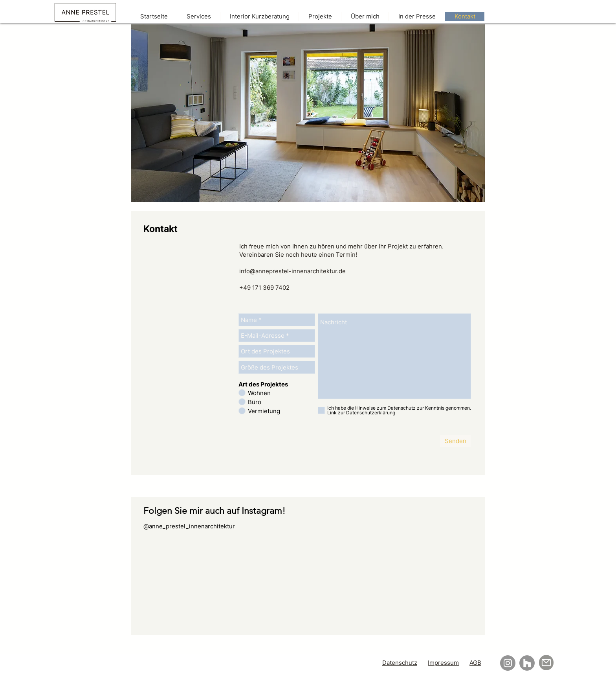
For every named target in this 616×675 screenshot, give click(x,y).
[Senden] (455, 441)
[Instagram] (508, 663)
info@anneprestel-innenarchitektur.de (292, 271)
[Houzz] (527, 663)
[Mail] (546, 663)
